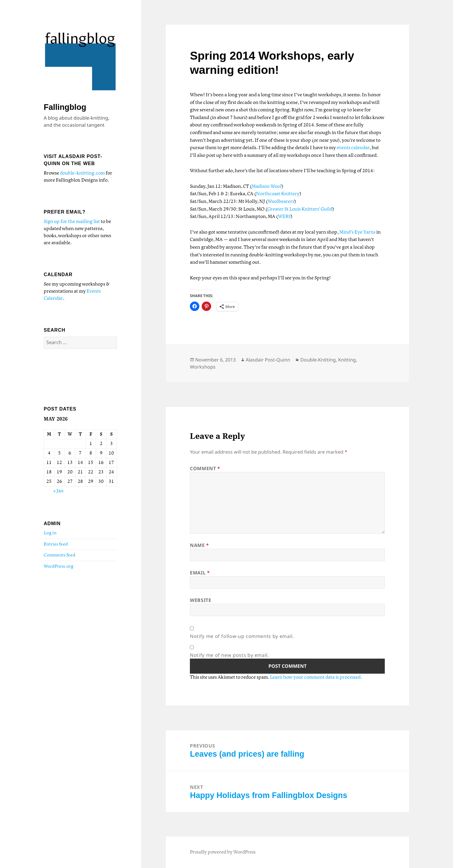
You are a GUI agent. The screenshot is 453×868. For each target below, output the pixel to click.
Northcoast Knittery (278, 194)
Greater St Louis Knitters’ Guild (300, 209)
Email (200, 573)
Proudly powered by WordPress (223, 852)
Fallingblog (65, 107)
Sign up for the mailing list (72, 222)
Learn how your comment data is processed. (316, 677)
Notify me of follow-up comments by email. (242, 636)
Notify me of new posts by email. (229, 655)
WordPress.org (58, 566)
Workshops (203, 367)
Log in (50, 533)
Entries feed (56, 544)
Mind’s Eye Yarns (357, 232)
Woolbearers (281, 202)
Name (199, 545)
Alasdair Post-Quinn (268, 360)
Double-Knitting (318, 360)
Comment (205, 468)
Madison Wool (267, 187)
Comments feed (60, 555)
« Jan (58, 491)
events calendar (353, 148)
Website (201, 600)
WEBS (284, 217)
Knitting (347, 360)
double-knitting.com (82, 173)
